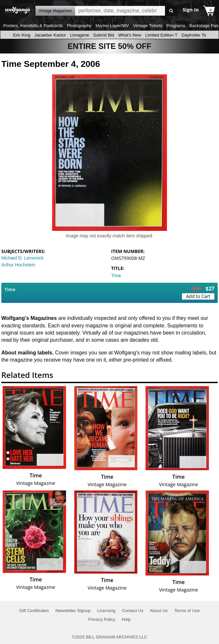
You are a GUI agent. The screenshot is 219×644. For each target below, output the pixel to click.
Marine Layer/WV (112, 26)
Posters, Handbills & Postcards (33, 26)
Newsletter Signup (73, 611)
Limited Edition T (161, 35)
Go (171, 11)
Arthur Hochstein (18, 265)
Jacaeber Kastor (50, 35)
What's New (130, 35)
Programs (176, 26)
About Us (159, 611)
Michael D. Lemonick (22, 258)
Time (116, 276)
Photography (79, 26)
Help (126, 619)
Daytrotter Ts (194, 35)
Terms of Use (187, 611)
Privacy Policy (102, 619)
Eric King (22, 35)
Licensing (106, 611)
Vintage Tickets (148, 26)
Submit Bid (103, 35)
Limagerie (80, 35)
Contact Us (133, 611)
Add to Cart (198, 296)
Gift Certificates (34, 611)
